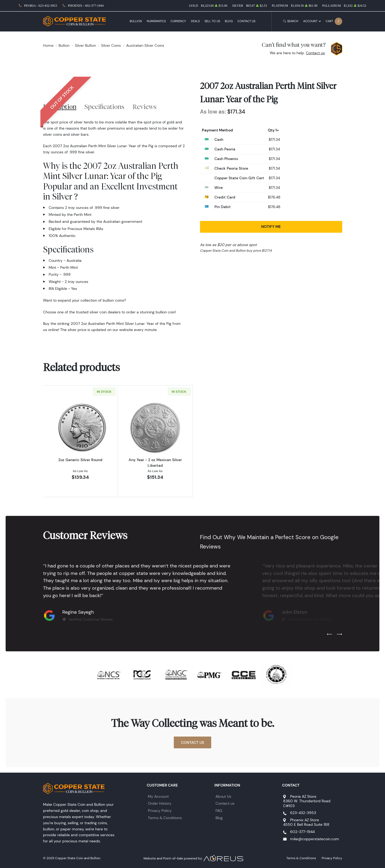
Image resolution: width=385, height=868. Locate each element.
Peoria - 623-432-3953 (41, 6)
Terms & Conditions (165, 818)
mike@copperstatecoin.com (315, 839)
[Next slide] (339, 635)
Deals (195, 21)
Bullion (136, 21)
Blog (229, 21)
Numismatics (156, 21)
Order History (160, 803)
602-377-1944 (302, 832)
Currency (178, 21)
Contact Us (246, 21)
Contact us (315, 53)
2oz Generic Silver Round (80, 460)
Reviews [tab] (145, 107)
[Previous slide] (330, 635)
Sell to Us (212, 21)
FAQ (219, 811)
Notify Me (271, 227)
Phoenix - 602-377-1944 (86, 6)
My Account (158, 796)
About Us (223, 796)
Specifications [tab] (104, 107)
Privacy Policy (160, 811)
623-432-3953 (303, 813)
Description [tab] (60, 107)
